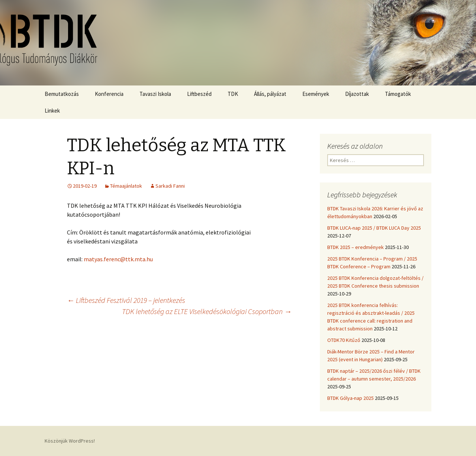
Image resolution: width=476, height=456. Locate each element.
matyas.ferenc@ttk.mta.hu (118, 259)
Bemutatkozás (62, 94)
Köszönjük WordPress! (70, 441)
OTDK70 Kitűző (344, 340)
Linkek (52, 111)
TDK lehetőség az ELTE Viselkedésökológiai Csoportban (207, 311)
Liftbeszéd (199, 94)
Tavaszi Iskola (155, 94)
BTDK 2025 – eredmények (356, 247)
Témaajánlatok (126, 186)
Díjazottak (357, 94)
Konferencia (109, 94)
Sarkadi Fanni (170, 186)
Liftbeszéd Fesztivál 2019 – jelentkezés (126, 300)
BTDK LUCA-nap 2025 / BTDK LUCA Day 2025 (374, 228)
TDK (233, 94)
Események (316, 94)
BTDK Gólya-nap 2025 (350, 398)
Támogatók (398, 94)
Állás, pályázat (270, 94)
